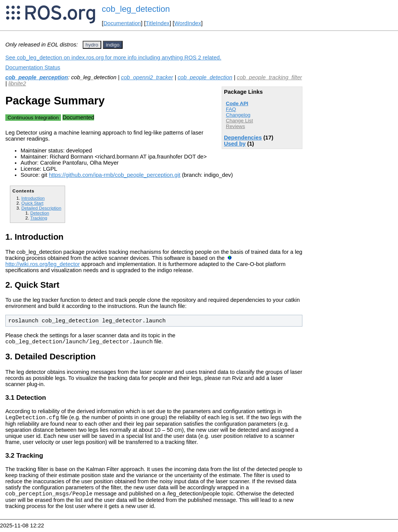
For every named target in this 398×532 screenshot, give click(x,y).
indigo (113, 45)
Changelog (238, 115)
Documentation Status (33, 67)
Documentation (122, 23)
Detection (40, 213)
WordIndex (188, 23)
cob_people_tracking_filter (269, 77)
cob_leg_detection (136, 9)
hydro (92, 45)
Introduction (33, 198)
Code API (237, 103)
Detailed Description (41, 208)
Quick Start (32, 203)
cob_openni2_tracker (147, 77)
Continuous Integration (33, 118)
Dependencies (243, 138)
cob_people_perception (37, 77)
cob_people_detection (205, 77)
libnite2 (17, 83)
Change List (239, 121)
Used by (235, 144)
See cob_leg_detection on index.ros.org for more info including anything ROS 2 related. (113, 58)
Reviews (235, 126)
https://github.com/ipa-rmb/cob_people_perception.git (114, 175)
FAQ (231, 109)
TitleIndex (157, 23)
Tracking (39, 218)
